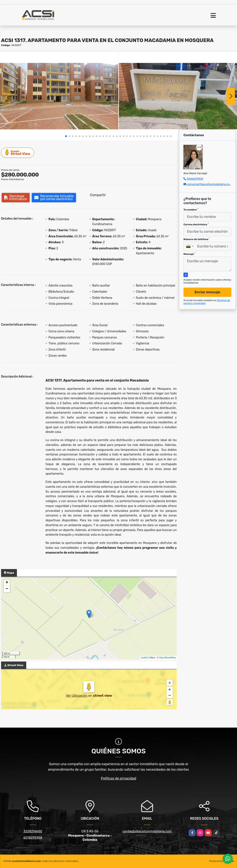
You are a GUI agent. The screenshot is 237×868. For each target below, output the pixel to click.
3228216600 (33, 831)
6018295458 (33, 838)
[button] (66, 136)
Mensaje (189, 254)
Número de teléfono (197, 239)
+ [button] (7, 583)
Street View (18, 153)
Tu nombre (191, 209)
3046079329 (195, 179)
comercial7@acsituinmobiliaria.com (209, 184)
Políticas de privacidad (119, 778)
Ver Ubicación (77, 696)
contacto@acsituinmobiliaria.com (147, 831)
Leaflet (144, 657)
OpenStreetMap (167, 657)
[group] (59, 96)
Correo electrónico (196, 224)
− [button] (7, 589)
